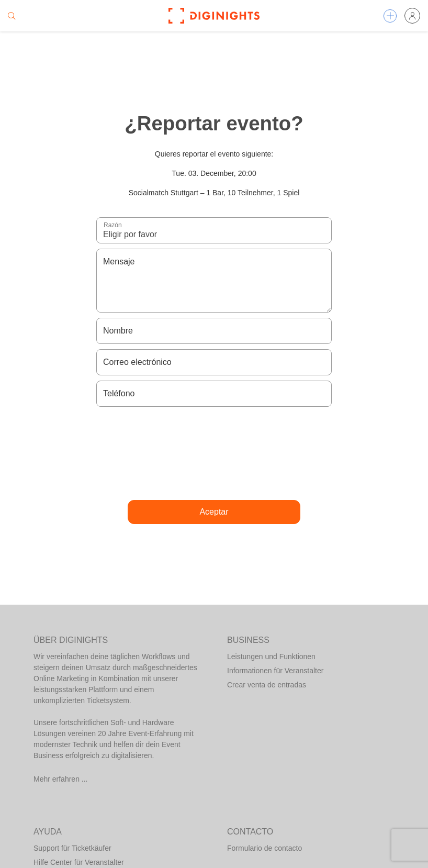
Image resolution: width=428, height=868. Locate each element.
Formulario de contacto (264, 848)
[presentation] (214, 453)
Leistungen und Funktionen (271, 656)
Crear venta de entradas (267, 685)
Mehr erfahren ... (61, 779)
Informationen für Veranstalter (275, 671)
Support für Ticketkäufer (72, 848)
